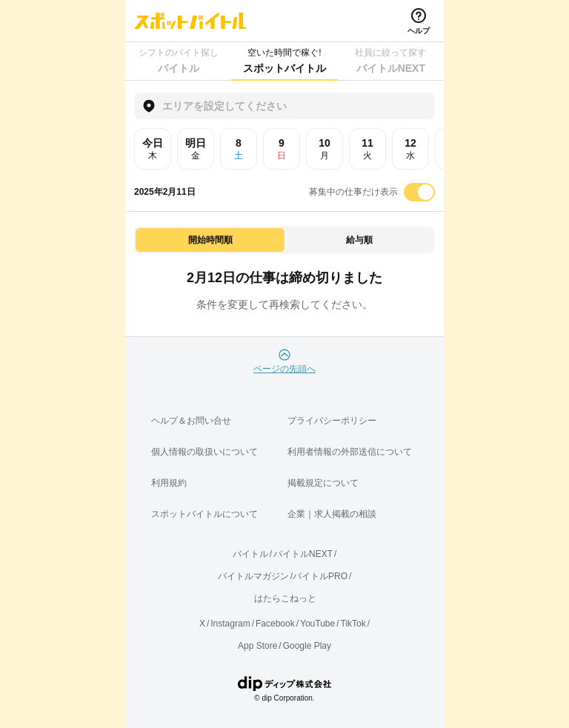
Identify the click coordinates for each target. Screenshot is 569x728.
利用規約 (169, 483)
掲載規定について (323, 483)
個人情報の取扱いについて (204, 452)
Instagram (230, 624)
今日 (153, 149)
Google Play (307, 646)
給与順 (359, 240)
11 (367, 149)
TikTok (353, 624)
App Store (257, 646)
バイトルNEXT (303, 554)
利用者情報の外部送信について (350, 452)
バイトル (250, 554)
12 (410, 149)
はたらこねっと (285, 598)
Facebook (275, 624)
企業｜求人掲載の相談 (332, 514)
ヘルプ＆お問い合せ (191, 421)
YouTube (317, 624)
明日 (196, 149)
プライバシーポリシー (332, 421)
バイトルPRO (320, 576)
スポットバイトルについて (204, 514)
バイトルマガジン (253, 576)
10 (325, 149)
